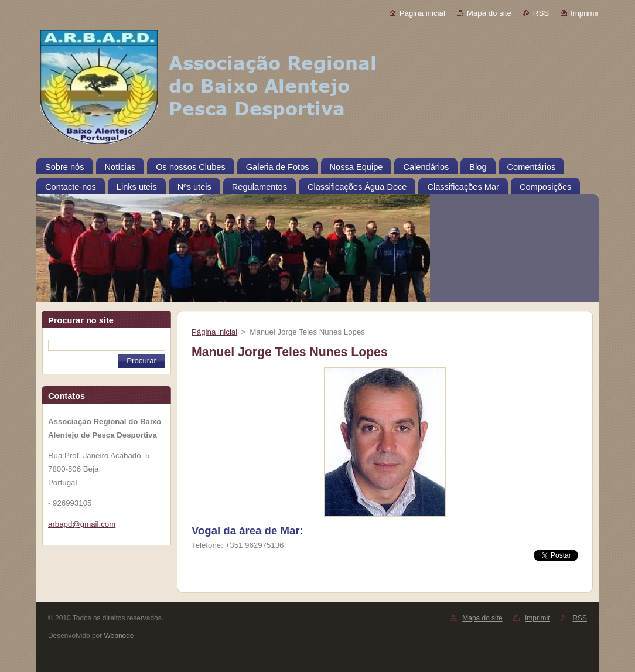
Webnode (119, 636)
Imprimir (585, 13)
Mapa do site (489, 13)
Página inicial (422, 13)
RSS (541, 13)
